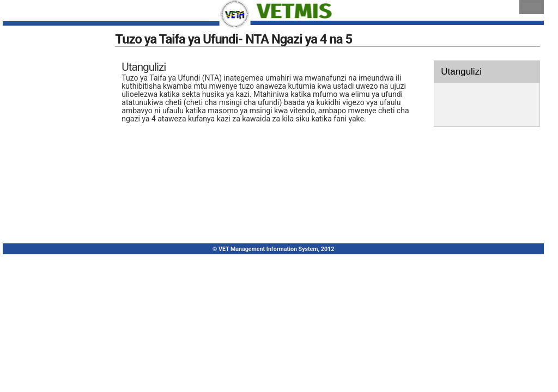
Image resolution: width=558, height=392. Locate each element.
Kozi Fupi (28, 171)
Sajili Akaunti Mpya (44, 86)
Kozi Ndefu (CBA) (41, 150)
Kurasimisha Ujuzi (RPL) (51, 129)
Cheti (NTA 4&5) (39, 192)
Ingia (21, 108)
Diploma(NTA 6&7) (43, 214)
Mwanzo (26, 65)
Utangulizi (457, 81)
